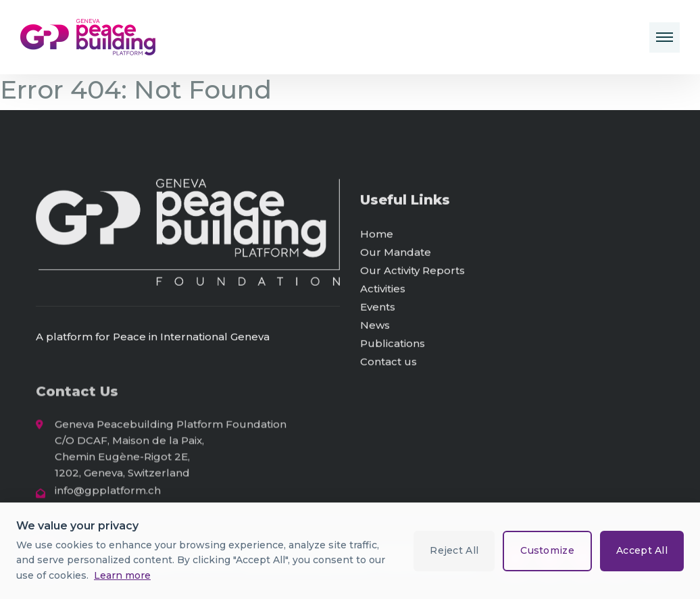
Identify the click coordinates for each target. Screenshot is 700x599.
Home (377, 235)
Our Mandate (396, 254)
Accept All (642, 550)
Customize (547, 550)
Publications (393, 345)
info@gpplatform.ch (108, 493)
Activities (383, 290)
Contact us (389, 363)
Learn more (122, 575)
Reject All (454, 550)
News (375, 327)
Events (378, 308)
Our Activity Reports (412, 272)
